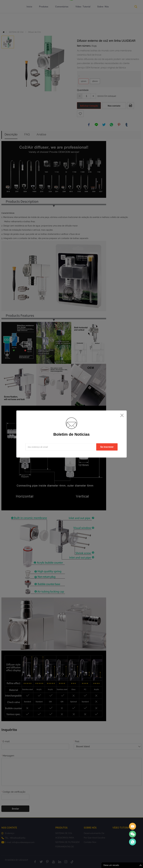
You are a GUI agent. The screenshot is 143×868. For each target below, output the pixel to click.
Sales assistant (133, 826)
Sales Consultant (133, 842)
